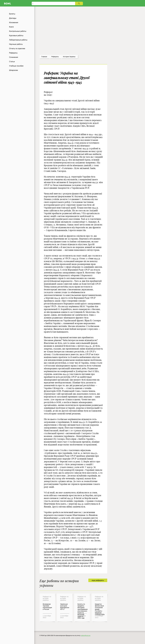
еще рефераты (98, 580)
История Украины (69, 57)
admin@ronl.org (86, 636)
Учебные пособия (16, 66)
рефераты (55, 57)
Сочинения (14, 57)
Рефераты (13, 53)
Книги (11, 27)
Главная (44, 57)
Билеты (12, 14)
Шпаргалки (14, 70)
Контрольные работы (18, 31)
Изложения (14, 23)
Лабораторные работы (18, 40)
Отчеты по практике (17, 49)
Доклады (13, 18)
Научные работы (16, 44)
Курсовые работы (16, 36)
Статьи (12, 62)
